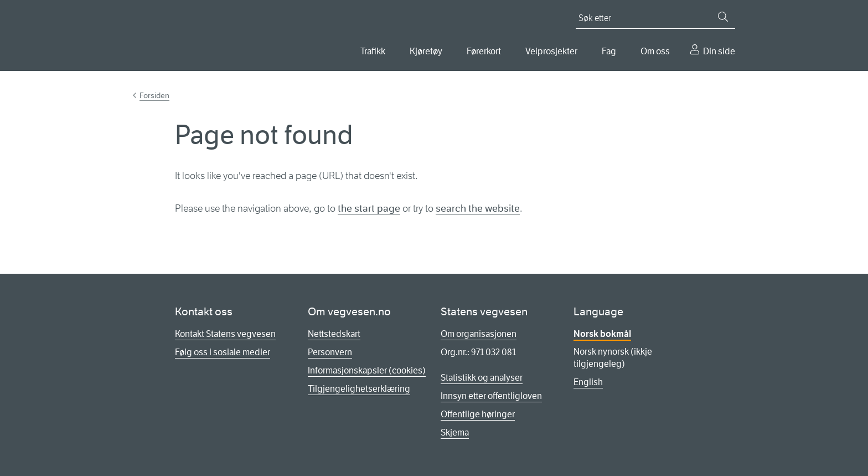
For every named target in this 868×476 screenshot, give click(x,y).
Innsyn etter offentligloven (491, 396)
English (588, 382)
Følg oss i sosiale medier (223, 352)
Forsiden (154, 95)
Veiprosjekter (551, 51)
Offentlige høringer (478, 414)
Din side (719, 51)
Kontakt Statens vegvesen (225, 334)
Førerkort (484, 51)
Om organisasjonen (479, 334)
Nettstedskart (334, 334)
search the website (478, 208)
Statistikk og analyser (482, 378)
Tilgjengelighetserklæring (359, 389)
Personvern (330, 352)
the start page (369, 208)
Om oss (655, 51)
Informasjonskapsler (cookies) (367, 370)
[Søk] (723, 17)
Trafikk (373, 51)
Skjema (455, 433)
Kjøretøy (426, 51)
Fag (609, 51)
